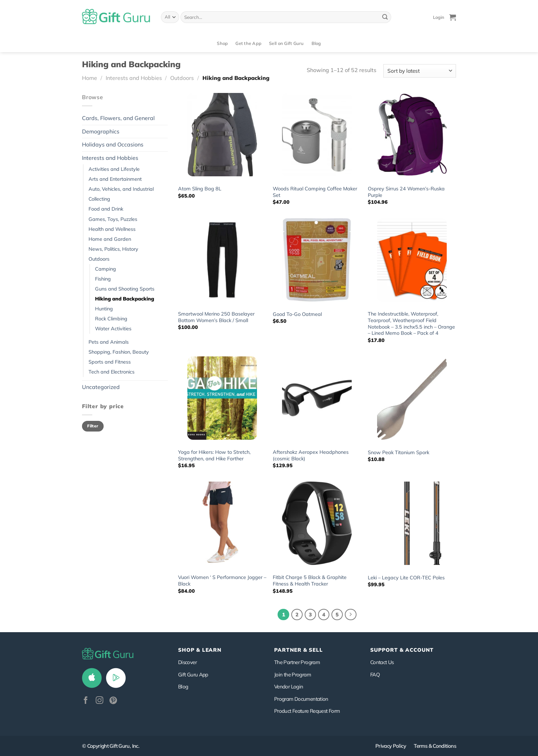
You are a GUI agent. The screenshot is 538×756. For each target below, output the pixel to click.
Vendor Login (289, 687)
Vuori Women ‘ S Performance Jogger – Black (222, 581)
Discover (187, 662)
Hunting (104, 309)
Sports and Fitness (110, 362)
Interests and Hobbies (134, 78)
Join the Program (293, 675)
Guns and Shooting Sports (125, 289)
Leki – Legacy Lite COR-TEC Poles (406, 578)
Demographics (101, 131)
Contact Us (382, 662)
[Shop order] (420, 71)
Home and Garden (110, 239)
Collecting (99, 199)
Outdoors (182, 78)
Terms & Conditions (435, 746)
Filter (93, 426)
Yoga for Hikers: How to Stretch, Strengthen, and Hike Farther (214, 455)
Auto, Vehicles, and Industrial (121, 189)
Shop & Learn (200, 650)
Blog (316, 43)
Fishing (103, 279)
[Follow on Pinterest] (113, 701)
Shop (222, 43)
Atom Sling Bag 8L (200, 189)
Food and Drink (106, 209)
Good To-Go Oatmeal (297, 314)
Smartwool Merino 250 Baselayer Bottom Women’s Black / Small (216, 317)
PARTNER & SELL (299, 650)
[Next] (351, 615)
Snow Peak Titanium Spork (399, 452)
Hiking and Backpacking (125, 299)
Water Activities (113, 329)
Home (90, 78)
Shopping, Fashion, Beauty (119, 352)
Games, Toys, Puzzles (113, 219)
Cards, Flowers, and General (118, 118)
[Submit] (385, 17)
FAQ (375, 675)
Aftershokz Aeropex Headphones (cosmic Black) (311, 455)
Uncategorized (101, 387)
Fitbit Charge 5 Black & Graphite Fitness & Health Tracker (310, 581)
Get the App (248, 43)
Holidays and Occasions (113, 144)
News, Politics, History (113, 249)
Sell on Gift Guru (286, 43)
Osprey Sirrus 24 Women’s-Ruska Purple (406, 192)
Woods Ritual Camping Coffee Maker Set (315, 192)
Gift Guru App (193, 675)
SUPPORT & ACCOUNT (402, 650)
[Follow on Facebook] (86, 701)
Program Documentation (301, 699)
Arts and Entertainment (115, 179)
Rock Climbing (111, 319)
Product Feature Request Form (307, 711)
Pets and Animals (109, 342)
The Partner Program (297, 662)
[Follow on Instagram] (100, 701)
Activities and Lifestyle (114, 169)
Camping (106, 269)
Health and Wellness (112, 229)
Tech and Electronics (112, 372)
